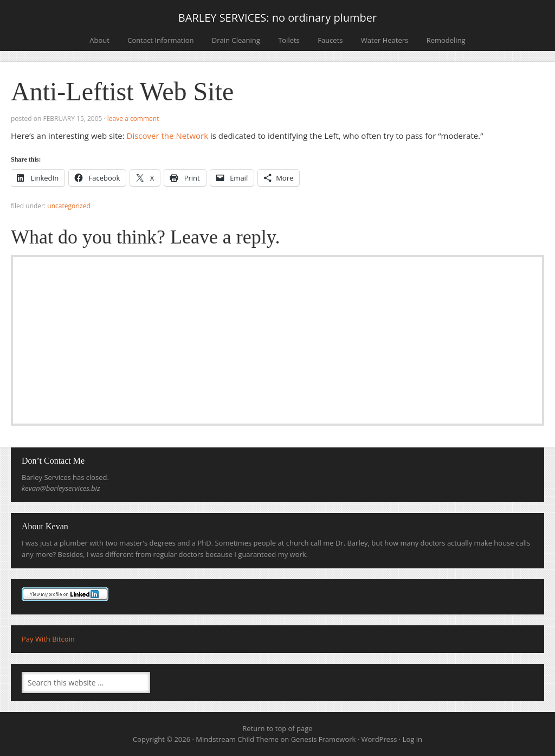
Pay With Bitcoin (48, 639)
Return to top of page (277, 728)
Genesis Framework (324, 739)
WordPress (379, 739)
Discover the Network (168, 136)
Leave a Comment (133, 118)
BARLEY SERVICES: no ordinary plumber (277, 18)
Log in (412, 739)
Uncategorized (69, 206)
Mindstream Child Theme (237, 739)
